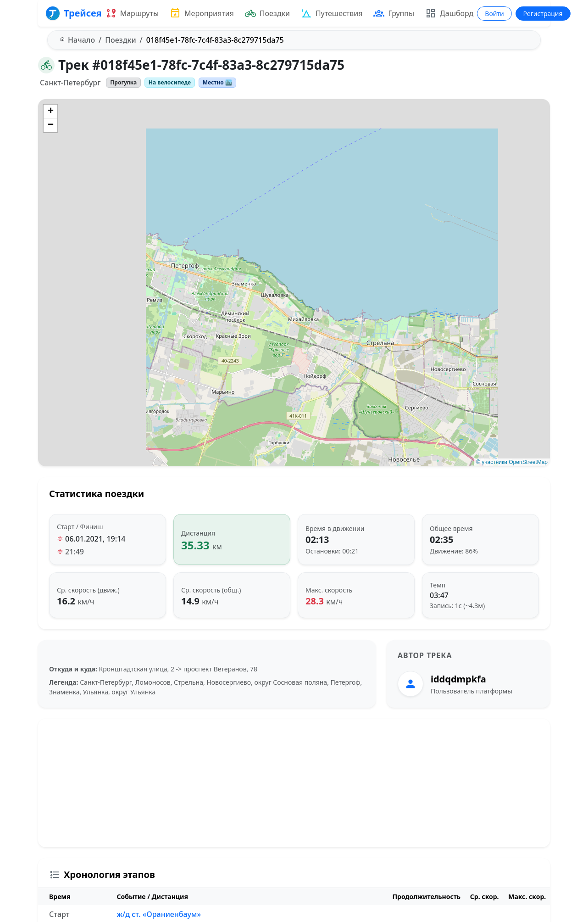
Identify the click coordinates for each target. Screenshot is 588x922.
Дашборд (449, 13)
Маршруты (132, 13)
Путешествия (332, 13)
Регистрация (543, 14)
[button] (50, 112)
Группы (394, 13)
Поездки (267, 13)
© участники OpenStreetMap (512, 462)
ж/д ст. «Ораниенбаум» (159, 914)
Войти (494, 14)
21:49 (75, 552)
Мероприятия (202, 13)
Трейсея (74, 13)
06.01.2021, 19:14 (95, 539)
